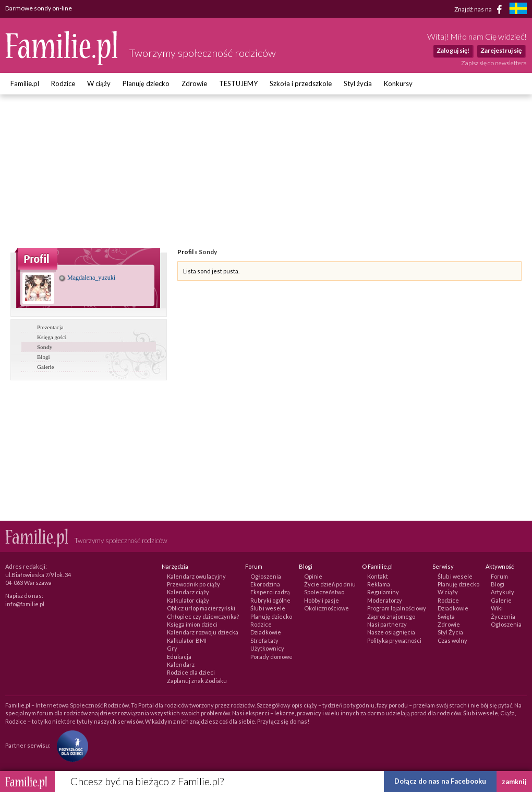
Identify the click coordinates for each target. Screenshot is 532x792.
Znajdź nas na (480, 9)
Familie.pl (25, 83)
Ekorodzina (265, 584)
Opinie (313, 576)
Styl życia (358, 83)
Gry (172, 648)
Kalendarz (181, 664)
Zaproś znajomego (391, 616)
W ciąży (99, 83)
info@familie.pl (25, 604)
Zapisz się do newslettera (494, 63)
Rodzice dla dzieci (191, 672)
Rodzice (63, 83)
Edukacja (179, 657)
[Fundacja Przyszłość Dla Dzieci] (70, 745)
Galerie (45, 367)
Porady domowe (271, 657)
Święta (446, 616)
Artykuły (503, 592)
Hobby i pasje (322, 600)
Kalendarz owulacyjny (196, 576)
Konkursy (398, 83)
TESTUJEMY (238, 83)
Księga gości (52, 337)
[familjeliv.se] (518, 10)
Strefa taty (264, 640)
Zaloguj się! (453, 50)
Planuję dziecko (146, 83)
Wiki (497, 608)
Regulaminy (383, 592)
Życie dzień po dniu (330, 584)
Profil (185, 252)
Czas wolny (452, 640)
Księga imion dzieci (192, 624)
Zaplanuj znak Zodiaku (197, 681)
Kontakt (378, 576)
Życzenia (503, 616)
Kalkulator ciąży (188, 600)
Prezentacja (50, 327)
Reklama (379, 584)
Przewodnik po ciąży (194, 584)
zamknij (514, 782)
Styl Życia (450, 632)
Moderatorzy (385, 600)
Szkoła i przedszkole (301, 83)
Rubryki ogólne (270, 600)
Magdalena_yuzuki (87, 278)
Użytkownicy (267, 648)
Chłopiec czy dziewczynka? (203, 616)
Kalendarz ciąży (188, 592)
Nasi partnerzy (387, 624)
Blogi (43, 357)
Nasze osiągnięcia (391, 632)
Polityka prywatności (394, 640)
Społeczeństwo (324, 592)
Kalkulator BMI (187, 640)
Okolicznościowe (327, 608)
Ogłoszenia (266, 576)
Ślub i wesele (268, 608)
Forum (499, 576)
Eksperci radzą (270, 592)
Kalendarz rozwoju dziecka (203, 632)
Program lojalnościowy (397, 608)
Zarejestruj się (501, 50)
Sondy (45, 347)
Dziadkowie (266, 632)
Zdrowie (194, 83)
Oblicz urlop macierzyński (201, 608)
